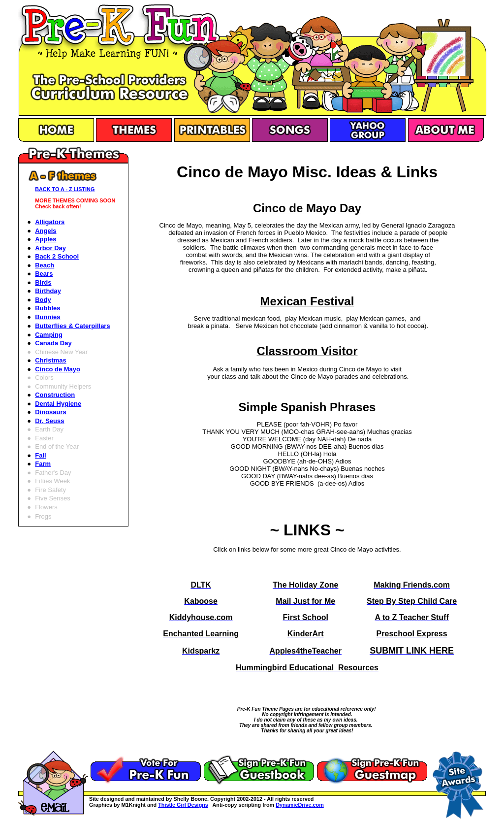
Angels (46, 231)
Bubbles (47, 308)
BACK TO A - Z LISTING (65, 189)
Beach (45, 265)
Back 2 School (57, 256)
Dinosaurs (51, 412)
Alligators (50, 222)
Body (43, 300)
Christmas (51, 360)
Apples (46, 239)
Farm (43, 464)
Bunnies (47, 317)
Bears (44, 274)
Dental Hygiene (58, 404)
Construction (55, 395)
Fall (40, 455)
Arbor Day (50, 248)
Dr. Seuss (49, 421)
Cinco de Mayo (58, 369)
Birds (43, 282)
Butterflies (72, 326)
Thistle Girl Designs (183, 805)
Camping (49, 335)
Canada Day (53, 343)
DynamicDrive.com (300, 805)
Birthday (48, 291)
